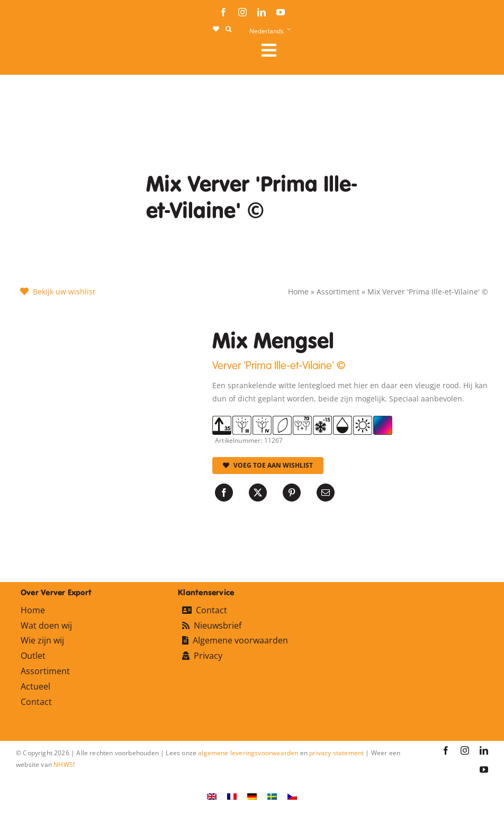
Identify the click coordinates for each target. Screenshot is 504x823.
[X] (258, 493)
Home (298, 292)
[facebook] (223, 12)
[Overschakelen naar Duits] (252, 796)
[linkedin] (262, 12)
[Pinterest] (292, 493)
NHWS (63, 764)
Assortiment (338, 292)
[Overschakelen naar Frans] (232, 796)
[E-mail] (326, 493)
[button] (228, 29)
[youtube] (281, 12)
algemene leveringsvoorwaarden (248, 753)
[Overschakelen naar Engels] (212, 796)
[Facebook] (224, 493)
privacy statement (336, 753)
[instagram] (242, 12)
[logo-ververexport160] (37, 53)
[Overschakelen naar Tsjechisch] (292, 796)
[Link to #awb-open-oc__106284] (371, 50)
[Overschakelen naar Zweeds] (272, 796)
